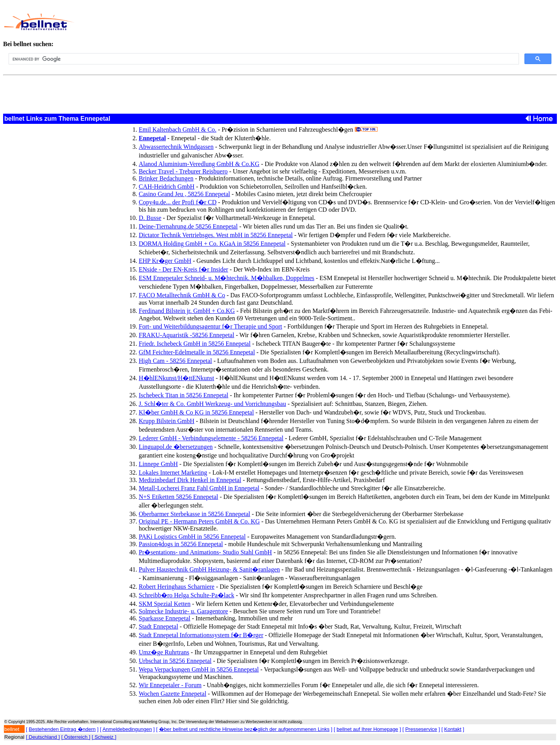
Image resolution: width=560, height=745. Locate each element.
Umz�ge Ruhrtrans (164, 652)
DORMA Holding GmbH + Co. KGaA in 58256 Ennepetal (212, 244)
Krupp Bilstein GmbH (166, 421)
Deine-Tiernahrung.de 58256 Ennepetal (188, 226)
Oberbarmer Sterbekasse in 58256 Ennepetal (194, 514)
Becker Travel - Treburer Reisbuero (183, 171)
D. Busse (150, 218)
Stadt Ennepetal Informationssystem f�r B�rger (201, 635)
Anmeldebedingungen (127, 729)
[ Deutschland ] (43, 737)
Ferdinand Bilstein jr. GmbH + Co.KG (187, 311)
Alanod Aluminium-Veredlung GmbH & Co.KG (199, 164)
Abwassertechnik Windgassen (176, 147)
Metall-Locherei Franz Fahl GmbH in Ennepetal (199, 488)
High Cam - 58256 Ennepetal (175, 361)
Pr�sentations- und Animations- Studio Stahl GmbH (205, 552)
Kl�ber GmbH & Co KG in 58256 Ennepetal (196, 412)
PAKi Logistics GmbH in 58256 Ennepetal (192, 537)
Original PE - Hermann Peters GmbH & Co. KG (199, 521)
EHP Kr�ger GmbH (165, 261)
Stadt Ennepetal (158, 626)
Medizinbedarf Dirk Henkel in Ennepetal (190, 480)
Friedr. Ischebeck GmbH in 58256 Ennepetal (195, 344)
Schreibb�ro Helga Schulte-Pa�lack (186, 595)
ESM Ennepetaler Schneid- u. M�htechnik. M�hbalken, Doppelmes (226, 278)
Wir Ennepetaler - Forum (170, 685)
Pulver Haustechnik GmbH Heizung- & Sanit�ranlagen (209, 569)
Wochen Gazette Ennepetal (173, 694)
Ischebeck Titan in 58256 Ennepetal (183, 395)
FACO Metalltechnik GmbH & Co (182, 295)
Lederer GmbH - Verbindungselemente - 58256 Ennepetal (211, 438)
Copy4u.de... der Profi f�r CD (178, 202)
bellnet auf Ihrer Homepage (367, 729)
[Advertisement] (257, 22)
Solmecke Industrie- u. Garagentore (183, 611)
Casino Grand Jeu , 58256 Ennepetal (184, 194)
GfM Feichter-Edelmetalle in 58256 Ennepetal (197, 352)
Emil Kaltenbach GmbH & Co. (178, 130)
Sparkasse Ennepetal (165, 618)
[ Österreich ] (76, 737)
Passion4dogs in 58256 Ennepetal (181, 544)
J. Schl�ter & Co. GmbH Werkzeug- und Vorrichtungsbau (212, 404)
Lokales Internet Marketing (173, 473)
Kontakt (453, 729)
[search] (263, 59)
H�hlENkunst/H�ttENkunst (176, 378)
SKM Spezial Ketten (165, 604)
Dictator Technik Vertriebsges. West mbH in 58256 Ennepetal (216, 235)
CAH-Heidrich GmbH (167, 187)
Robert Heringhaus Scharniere (177, 587)
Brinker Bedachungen (166, 178)
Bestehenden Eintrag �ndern (62, 729)
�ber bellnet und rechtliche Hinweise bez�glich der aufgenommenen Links (244, 729)
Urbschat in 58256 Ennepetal (175, 661)
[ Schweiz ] (104, 737)
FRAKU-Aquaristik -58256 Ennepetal (186, 335)
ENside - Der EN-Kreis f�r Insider (183, 269)
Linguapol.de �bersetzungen (176, 447)
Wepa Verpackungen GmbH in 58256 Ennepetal (199, 669)
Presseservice (421, 729)
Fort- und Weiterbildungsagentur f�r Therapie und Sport (210, 326)
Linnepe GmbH (158, 464)
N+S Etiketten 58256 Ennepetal (178, 497)
